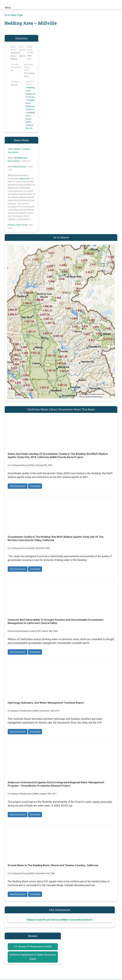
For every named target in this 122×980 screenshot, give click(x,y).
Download (35, 486)
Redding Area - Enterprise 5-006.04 (30, 92)
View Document (18, 486)
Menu (8, 8)
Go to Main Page (14, 15)
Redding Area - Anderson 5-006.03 (30, 105)
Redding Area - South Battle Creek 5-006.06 (30, 120)
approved (24, 178)
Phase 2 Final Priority (17, 225)
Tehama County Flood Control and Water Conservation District (60, 920)
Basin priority (20, 167)
